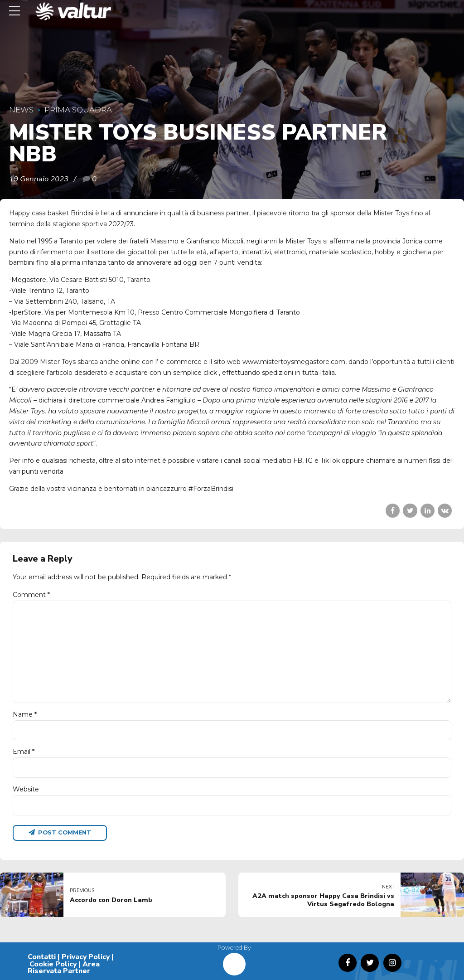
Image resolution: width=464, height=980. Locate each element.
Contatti (42, 957)
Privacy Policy (86, 957)
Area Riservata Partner (64, 968)
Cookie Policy (53, 964)
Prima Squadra (78, 110)
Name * (25, 714)
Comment (31, 595)
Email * (24, 752)
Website (26, 789)
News (21, 110)
